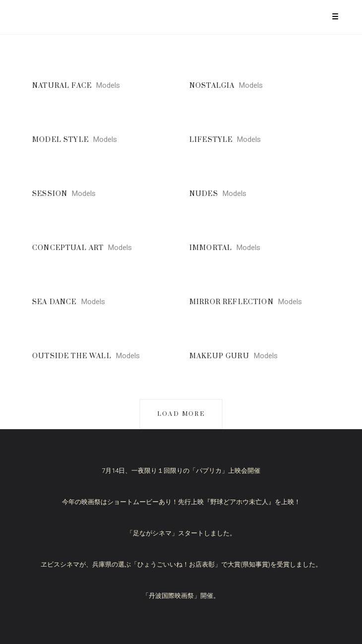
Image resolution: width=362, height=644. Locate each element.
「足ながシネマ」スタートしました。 (181, 533)
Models (108, 85)
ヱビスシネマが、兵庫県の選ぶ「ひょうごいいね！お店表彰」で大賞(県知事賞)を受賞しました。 (181, 564)
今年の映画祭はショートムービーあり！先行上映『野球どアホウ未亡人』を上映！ (181, 502)
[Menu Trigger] (335, 16)
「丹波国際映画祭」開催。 (181, 596)
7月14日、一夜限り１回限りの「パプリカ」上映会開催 (181, 471)
